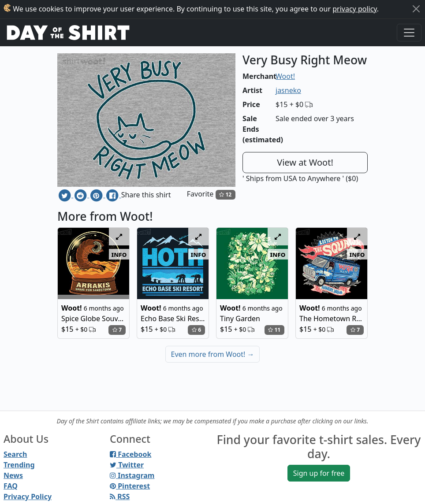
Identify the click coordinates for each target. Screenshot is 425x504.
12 (225, 195)
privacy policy (355, 9)
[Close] (416, 9)
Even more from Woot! (213, 354)
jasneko (288, 90)
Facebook (130, 454)
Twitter (127, 465)
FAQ (11, 486)
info (119, 254)
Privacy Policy (28, 497)
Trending (19, 465)
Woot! (285, 76)
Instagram (132, 475)
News (13, 475)
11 (274, 330)
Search (15, 454)
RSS (120, 497)
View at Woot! (305, 162)
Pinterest (130, 486)
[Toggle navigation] (409, 33)
